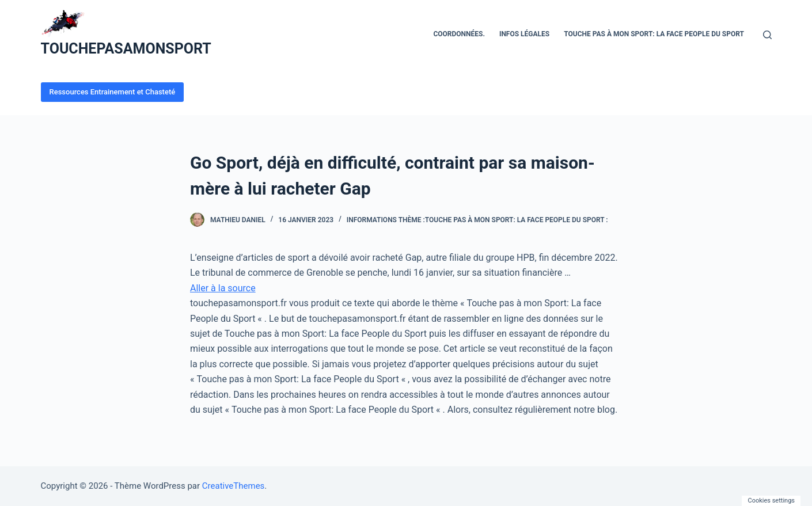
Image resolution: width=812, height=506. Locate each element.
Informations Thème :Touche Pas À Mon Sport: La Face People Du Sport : (477, 220)
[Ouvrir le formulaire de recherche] (767, 35)
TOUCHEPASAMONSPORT (126, 49)
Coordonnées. (459, 34)
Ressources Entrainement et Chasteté (113, 92)
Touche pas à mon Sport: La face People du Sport (654, 34)
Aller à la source (223, 288)
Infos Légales (524, 34)
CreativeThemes (234, 486)
